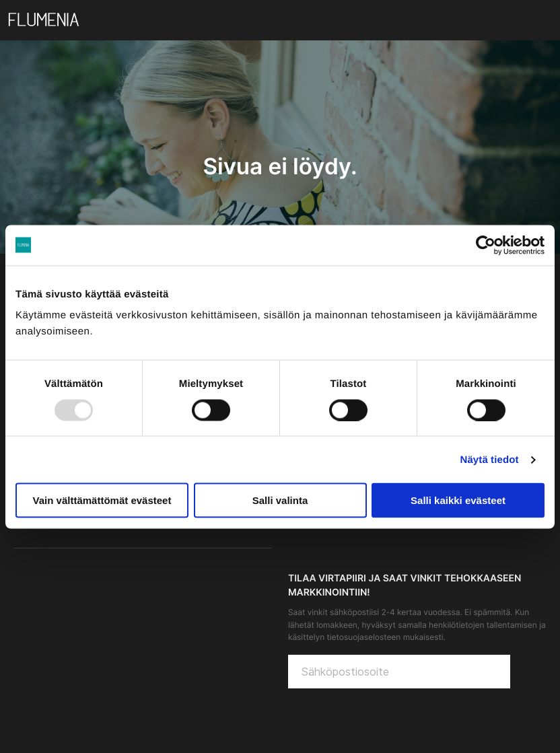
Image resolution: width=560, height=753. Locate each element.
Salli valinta (280, 500)
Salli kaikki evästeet (458, 500)
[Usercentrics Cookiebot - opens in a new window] (486, 245)
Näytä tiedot (490, 459)
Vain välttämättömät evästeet (102, 500)
